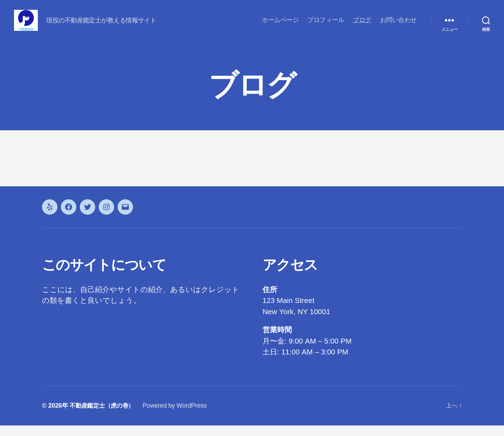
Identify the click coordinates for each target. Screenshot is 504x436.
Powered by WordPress (178, 416)
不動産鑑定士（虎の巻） (104, 416)
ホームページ (280, 25)
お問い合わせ (398, 25)
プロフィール (326, 25)
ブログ (362, 25)
